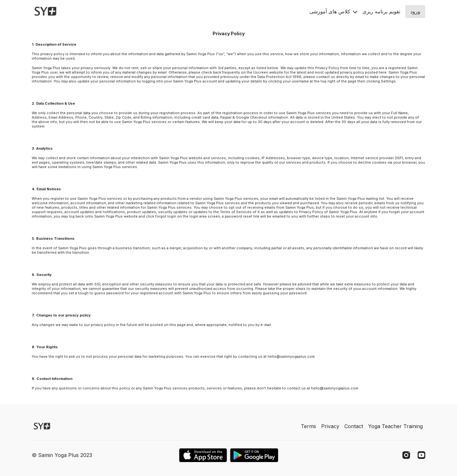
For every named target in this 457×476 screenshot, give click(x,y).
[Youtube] (421, 455)
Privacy (330, 426)
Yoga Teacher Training (395, 426)
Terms (308, 426)
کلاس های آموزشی (333, 11)
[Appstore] (203, 455)
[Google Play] (254, 455)
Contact (354, 426)
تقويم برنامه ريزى (381, 11)
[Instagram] (406, 455)
